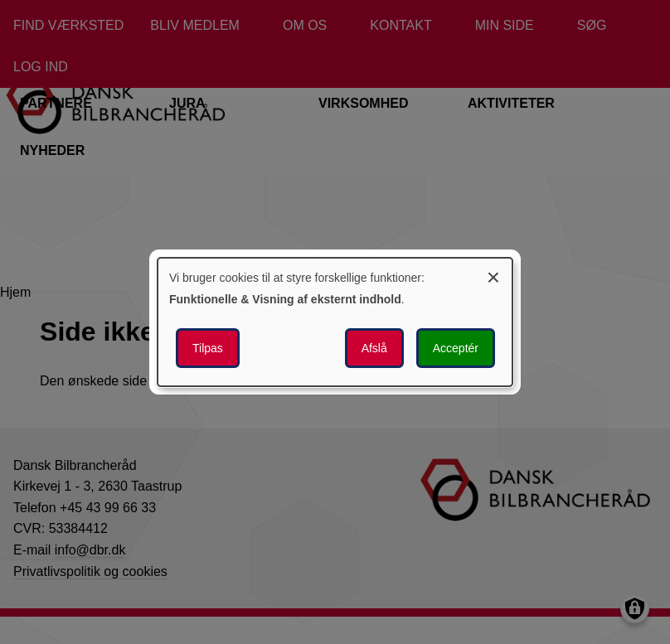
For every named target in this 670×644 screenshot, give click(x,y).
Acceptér (456, 348)
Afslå (374, 348)
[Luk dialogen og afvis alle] (493, 275)
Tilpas (208, 348)
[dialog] (335, 322)
